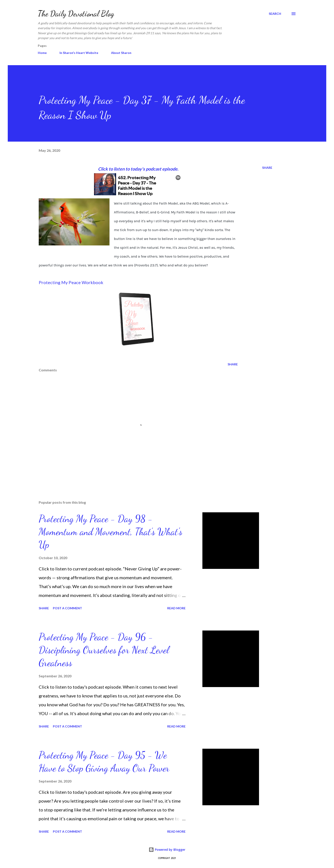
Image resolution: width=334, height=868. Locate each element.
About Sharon (121, 53)
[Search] (275, 14)
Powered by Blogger (167, 850)
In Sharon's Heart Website (79, 53)
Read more (176, 608)
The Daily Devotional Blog (76, 14)
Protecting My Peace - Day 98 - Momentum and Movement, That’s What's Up (110, 532)
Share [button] (267, 168)
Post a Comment (67, 608)
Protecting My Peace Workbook (71, 282)
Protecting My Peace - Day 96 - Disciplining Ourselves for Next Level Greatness (104, 650)
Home (42, 53)
